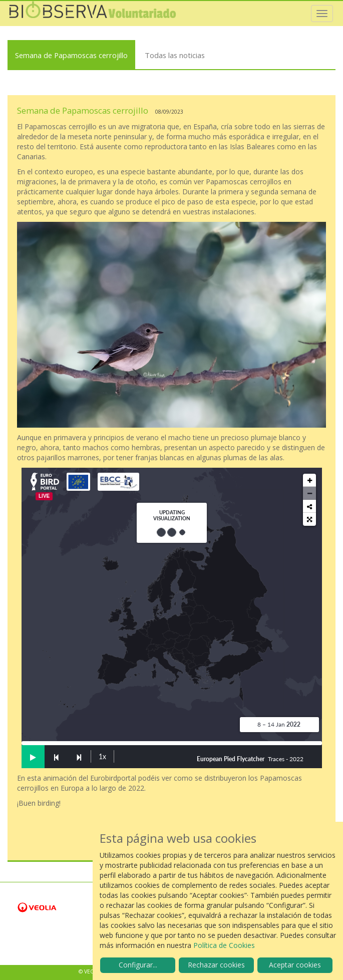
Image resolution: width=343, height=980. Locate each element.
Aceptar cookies (295, 965)
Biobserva (93, 14)
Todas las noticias (175, 55)
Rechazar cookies (216, 965)
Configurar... (138, 965)
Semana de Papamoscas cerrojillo (71, 55)
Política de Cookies (224, 945)
